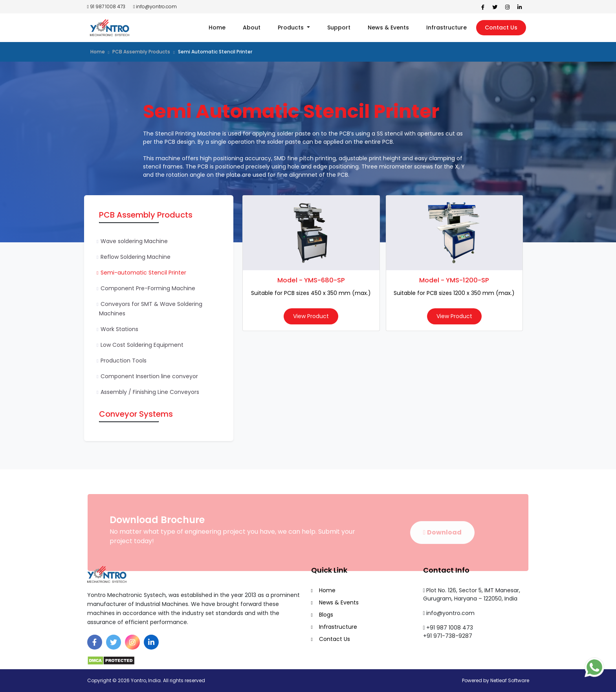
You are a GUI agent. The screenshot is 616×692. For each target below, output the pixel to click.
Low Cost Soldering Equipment (142, 345)
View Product (311, 316)
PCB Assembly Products (141, 52)
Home (217, 27)
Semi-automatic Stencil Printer (143, 273)
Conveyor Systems (136, 414)
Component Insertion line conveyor (149, 376)
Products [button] (291, 27)
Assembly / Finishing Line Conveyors (150, 392)
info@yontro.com (155, 6)
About (252, 27)
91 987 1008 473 (106, 6)
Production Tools (124, 361)
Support (339, 27)
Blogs (326, 615)
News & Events (388, 27)
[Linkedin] (151, 642)
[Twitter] (114, 642)
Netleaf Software (510, 680)
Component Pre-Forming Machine (148, 288)
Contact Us (501, 27)
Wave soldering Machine (134, 241)
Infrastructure (446, 27)
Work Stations (119, 329)
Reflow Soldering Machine (136, 257)
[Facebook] (95, 642)
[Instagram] (132, 642)
